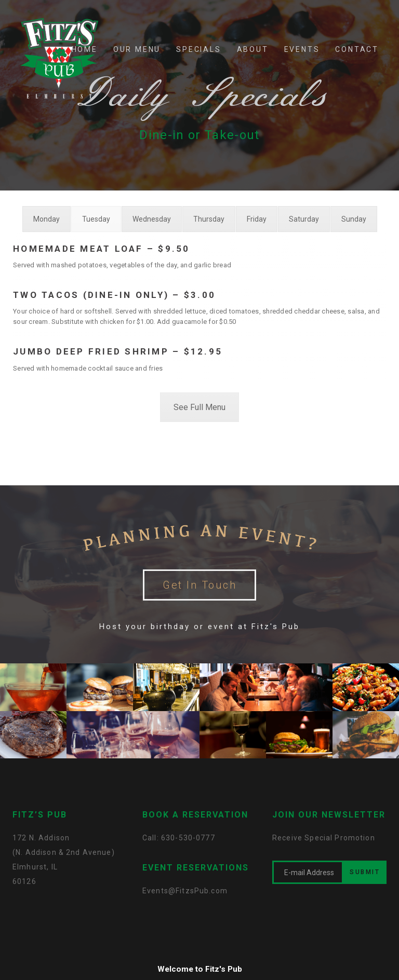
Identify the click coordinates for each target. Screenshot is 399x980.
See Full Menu (199, 407)
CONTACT (357, 49)
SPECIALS (198, 49)
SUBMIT (365, 872)
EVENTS (302, 49)
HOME (85, 49)
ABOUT (253, 49)
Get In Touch (199, 585)
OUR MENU (137, 49)
